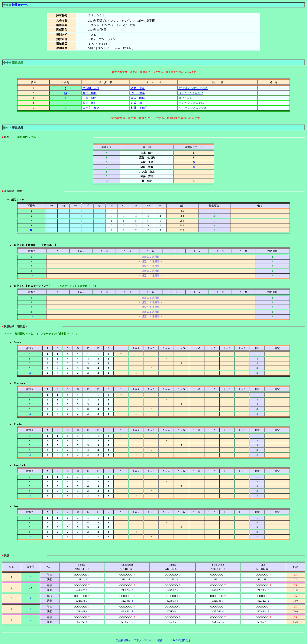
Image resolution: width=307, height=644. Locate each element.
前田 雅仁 (89, 103)
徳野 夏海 (137, 88)
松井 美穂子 (139, 108)
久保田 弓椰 (91, 88)
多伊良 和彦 (91, 108)
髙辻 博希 (89, 93)
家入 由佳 (137, 98)
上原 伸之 (89, 98)
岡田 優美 (137, 93)
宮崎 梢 (136, 103)
